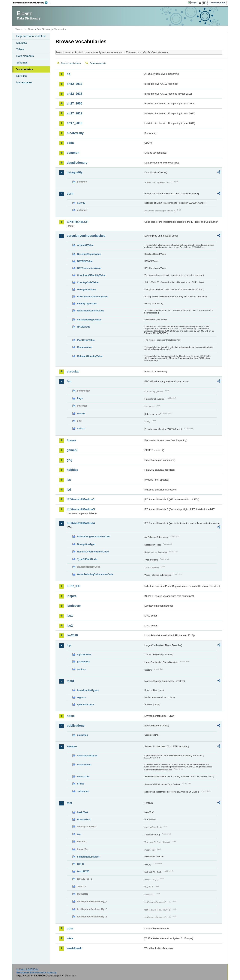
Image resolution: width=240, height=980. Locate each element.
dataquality (75, 172)
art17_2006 (75, 103)
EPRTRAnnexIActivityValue (93, 297)
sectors (81, 669)
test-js (81, 864)
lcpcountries (84, 654)
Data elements (25, 56)
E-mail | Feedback (27, 969)
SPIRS (81, 784)
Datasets (22, 43)
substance (83, 791)
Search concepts (98, 63)
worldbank (74, 948)
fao (69, 381)
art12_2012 (75, 84)
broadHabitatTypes (88, 690)
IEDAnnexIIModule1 (81, 499)
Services (21, 76)
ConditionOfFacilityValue (91, 275)
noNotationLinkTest (88, 857)
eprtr (70, 194)
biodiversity (75, 133)
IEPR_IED (74, 586)
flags (80, 398)
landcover (74, 606)
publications (76, 726)
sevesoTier (83, 777)
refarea (81, 413)
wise (70, 938)
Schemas (22, 63)
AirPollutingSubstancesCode (94, 536)
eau (79, 834)
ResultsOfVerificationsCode (93, 552)
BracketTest (84, 819)
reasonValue (84, 765)
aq (69, 74)
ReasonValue (85, 347)
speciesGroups (86, 704)
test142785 (83, 871)
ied (69, 490)
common (73, 153)
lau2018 (72, 635)
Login (194, 2)
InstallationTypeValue (89, 320)
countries (82, 735)
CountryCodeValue (88, 282)
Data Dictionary (44, 29)
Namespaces (24, 82)
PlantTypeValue (86, 340)
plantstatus (83, 662)
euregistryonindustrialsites (86, 236)
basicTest (82, 812)
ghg (69, 460)
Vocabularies (25, 69)
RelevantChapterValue (90, 356)
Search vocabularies (71, 63)
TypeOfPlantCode (87, 559)
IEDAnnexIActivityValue (91, 311)
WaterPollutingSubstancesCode (95, 574)
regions (81, 697)
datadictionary (77, 163)
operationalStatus (87, 756)
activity (81, 203)
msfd (70, 681)
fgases (72, 440)
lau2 (70, 626)
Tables (20, 49)
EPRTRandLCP (78, 222)
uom (70, 928)
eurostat (73, 371)
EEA (32, 3)
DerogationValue (87, 289)
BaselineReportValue (89, 254)
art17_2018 (75, 123)
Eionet (31, 29)
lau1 (70, 616)
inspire (72, 596)
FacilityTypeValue (87, 303)
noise (71, 716)
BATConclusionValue (89, 268)
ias (69, 480)
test (69, 803)
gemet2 (72, 450)
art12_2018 (75, 94)
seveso (72, 746)
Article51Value (85, 245)
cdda (70, 143)
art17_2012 (75, 113)
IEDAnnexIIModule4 (81, 523)
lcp (69, 645)
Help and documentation (31, 36)
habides (72, 470)
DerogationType (86, 544)
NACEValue (84, 327)
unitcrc (81, 428)
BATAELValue (85, 261)
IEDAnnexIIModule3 (81, 509)
